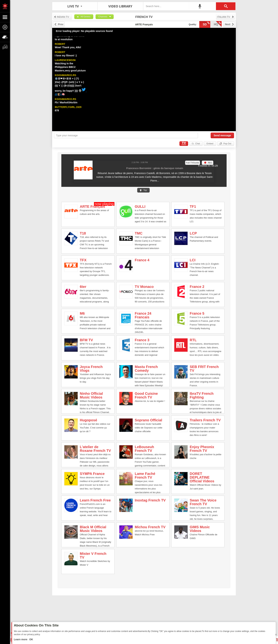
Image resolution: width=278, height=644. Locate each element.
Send (222, 135)
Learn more (21, 639)
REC (210, 163)
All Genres (85, 17)
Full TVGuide (193, 163)
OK (31, 639)
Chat (198, 144)
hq (218, 24)
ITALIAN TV (226, 17)
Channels (103, 17)
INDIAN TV (61, 17)
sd (207, 24)
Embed (210, 144)
